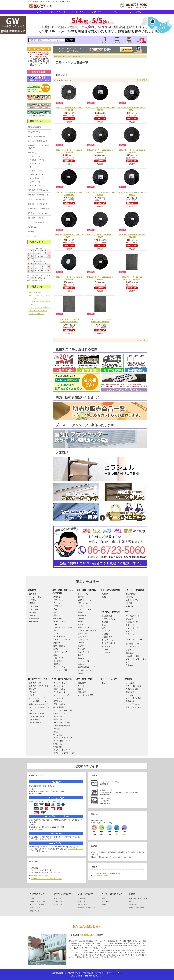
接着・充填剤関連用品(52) (37, 136)
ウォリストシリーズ (61, 695)
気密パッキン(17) (37, 175)
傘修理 (80, 655)
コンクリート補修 (84, 609)
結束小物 (129, 606)
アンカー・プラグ (60, 652)
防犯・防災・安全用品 (110, 612)
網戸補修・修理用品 (85, 670)
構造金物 (129, 679)
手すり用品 (106, 646)
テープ (61, 56)
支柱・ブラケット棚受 (62, 723)
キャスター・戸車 (60, 670)
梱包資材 (129, 603)
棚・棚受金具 (58, 707)
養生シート (130, 625)
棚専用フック (58, 719)
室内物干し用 (58, 744)
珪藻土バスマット (84, 628)
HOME (56, 56)
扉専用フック (58, 716)
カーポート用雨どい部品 (63, 627)
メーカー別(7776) (34, 236)
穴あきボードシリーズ (62, 750)
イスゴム (33, 726)
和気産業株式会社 (87, 935)
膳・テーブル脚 (59, 637)
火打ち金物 (130, 683)
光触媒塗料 (82, 683)
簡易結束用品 (131, 594)
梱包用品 (129, 597)
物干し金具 (58, 735)
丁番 (55, 624)
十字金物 (33, 600)
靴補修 (80, 622)
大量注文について (135, 901)
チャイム (57, 603)
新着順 (145, 80)
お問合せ (116, 12)
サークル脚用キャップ (38, 701)
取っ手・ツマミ (59, 621)
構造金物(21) (32, 227)
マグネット (58, 630)
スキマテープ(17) (36, 171)
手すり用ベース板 (109, 640)
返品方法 (105, 901)
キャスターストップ (37, 698)
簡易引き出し (58, 701)
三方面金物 (33, 606)
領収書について (59, 905)
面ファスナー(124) (36, 185)
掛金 (55, 612)
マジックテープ (132, 628)
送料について (34, 911)
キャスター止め (35, 719)
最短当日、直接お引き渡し (87, 908)
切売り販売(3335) (34, 132)
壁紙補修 (81, 618)
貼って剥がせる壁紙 (85, 695)
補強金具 (57, 664)
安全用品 (105, 649)
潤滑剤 (80, 625)
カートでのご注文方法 (38, 901)
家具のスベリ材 (35, 683)
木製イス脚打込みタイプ (39, 716)
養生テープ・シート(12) (38, 167)
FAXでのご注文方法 (37, 905)
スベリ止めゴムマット (134, 647)
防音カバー (130, 619)
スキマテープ (68, 56)
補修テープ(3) (35, 163)
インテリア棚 (58, 698)
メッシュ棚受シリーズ (62, 741)
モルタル (105, 683)
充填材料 (105, 594)
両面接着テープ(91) (37, 160)
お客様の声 (97, 12)
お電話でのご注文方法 (38, 908)
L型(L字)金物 (34, 618)
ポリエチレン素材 (133, 656)
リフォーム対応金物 (134, 686)
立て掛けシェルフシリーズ (64, 753)
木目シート (106, 625)
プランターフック (60, 683)
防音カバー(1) (35, 182)
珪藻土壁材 (82, 692)
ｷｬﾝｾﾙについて (107, 898)
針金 (55, 655)
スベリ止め (106, 631)
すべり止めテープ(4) (37, 178)
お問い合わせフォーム (100, 876)
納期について (83, 905)
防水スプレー (83, 658)
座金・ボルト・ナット (134, 707)
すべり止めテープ (133, 616)
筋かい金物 (130, 692)
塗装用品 (81, 689)
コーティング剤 (83, 661)
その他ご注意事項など (136, 908)
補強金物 (32, 590)
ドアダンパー (58, 606)
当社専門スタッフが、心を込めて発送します (46, 879)
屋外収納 (57, 729)
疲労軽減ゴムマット (134, 644)
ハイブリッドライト (109, 619)
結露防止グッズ (83, 637)
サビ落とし (82, 606)
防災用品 (105, 634)
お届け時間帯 (83, 901)
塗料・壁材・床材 (84, 679)
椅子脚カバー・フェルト (39, 679)
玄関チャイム (83, 603)
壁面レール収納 (59, 704)
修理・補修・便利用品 (86, 590)
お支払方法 (58, 898)
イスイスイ (33, 692)
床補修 (80, 612)
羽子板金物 (130, 701)
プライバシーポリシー (115, 973)
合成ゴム (129, 665)
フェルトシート (35, 723)
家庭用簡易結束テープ (86, 667)
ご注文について (35, 898)
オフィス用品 (83, 594)
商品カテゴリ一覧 (58, 12)
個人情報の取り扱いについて (75, 973)
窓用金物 (57, 597)
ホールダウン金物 (133, 704)
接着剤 (104, 597)
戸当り (56, 609)
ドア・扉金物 (58, 600)
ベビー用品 (106, 652)
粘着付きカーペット (85, 600)
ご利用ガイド (77, 12)
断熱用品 (81, 597)
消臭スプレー (83, 664)
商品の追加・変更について (138, 898)
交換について (107, 905)
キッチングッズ (83, 634)
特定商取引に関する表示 (96, 973)
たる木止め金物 (132, 689)
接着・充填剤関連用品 (110, 590)
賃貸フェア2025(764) (35, 127)
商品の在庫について (136, 905)
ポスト (56, 634)
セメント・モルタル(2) (36, 222)
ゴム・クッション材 (133, 640)
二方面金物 (33, 609)
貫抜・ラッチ (58, 615)
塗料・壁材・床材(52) (35, 218)
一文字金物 (33, 622)
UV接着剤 (81, 649)
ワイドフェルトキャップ (39, 713)
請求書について (59, 901)
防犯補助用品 (107, 616)
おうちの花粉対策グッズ (87, 631)
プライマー (82, 686)
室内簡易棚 (58, 747)
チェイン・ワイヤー (61, 667)
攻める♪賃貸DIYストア (36, 314)
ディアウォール (59, 692)
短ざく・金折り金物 (134, 698)
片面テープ (130, 634)
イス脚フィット (35, 695)
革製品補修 (82, 615)
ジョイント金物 (35, 597)
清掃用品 (81, 673)
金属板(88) (31, 232)
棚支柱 (56, 732)
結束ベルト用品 (132, 600)
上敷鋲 (56, 649)
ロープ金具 (58, 661)
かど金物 (129, 695)
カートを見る (135, 12)
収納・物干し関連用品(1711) (38, 195)
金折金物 (33, 612)
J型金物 (32, 603)
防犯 (103, 628)
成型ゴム (129, 653)
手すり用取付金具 (109, 643)
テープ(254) (32, 153)
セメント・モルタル (109, 679)
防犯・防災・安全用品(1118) (38, 190)
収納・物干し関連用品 (62, 679)
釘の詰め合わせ (59, 646)
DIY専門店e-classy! (35, 292)
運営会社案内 (57, 973)
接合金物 (57, 643)
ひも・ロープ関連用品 (134, 590)
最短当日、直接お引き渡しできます (43, 876)
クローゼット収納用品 (62, 726)
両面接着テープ (132, 622)
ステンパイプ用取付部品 (63, 710)
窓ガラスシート (83, 652)
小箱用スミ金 (58, 658)
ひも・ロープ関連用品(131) (37, 141)
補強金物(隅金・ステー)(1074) (38, 209)
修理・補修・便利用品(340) (37, 204)
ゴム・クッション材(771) (36, 199)
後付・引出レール (60, 713)
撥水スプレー (58, 618)
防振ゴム (129, 650)
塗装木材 (81, 646)
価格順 (139, 80)
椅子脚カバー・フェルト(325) (38, 213)
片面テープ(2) (35, 156)
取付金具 (33, 594)
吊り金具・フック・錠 (62, 640)
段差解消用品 (107, 637)
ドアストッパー (83, 640)
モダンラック (58, 686)
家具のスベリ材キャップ (39, 704)
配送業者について (84, 898)
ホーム (39, 12)
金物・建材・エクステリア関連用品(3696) (39, 147)
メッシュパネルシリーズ (63, 738)
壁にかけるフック (60, 689)
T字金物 (32, 615)
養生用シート (107, 622)
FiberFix (81, 643)
